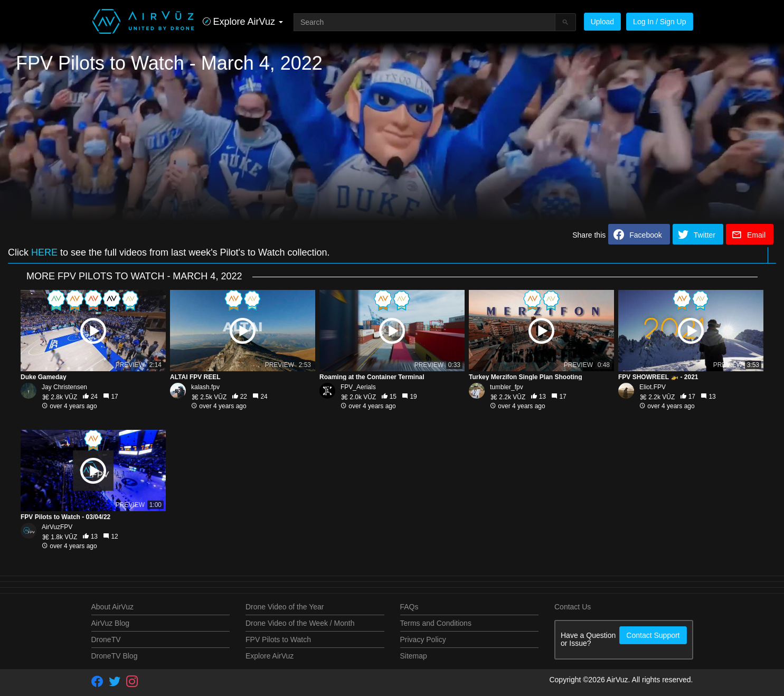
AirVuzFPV (57, 527)
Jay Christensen (64, 387)
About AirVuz (112, 607)
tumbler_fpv (507, 387)
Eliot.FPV (653, 387)
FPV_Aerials (358, 387)
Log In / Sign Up (659, 22)
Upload (602, 22)
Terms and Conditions (436, 623)
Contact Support (653, 635)
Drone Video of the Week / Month (300, 623)
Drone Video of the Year (285, 607)
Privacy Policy (423, 639)
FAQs (409, 607)
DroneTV (106, 639)
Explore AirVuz (270, 656)
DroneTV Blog (115, 656)
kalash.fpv (205, 387)
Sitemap (414, 656)
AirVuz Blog (111, 623)
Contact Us (573, 607)
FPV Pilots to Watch (278, 639)
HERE (44, 252)
